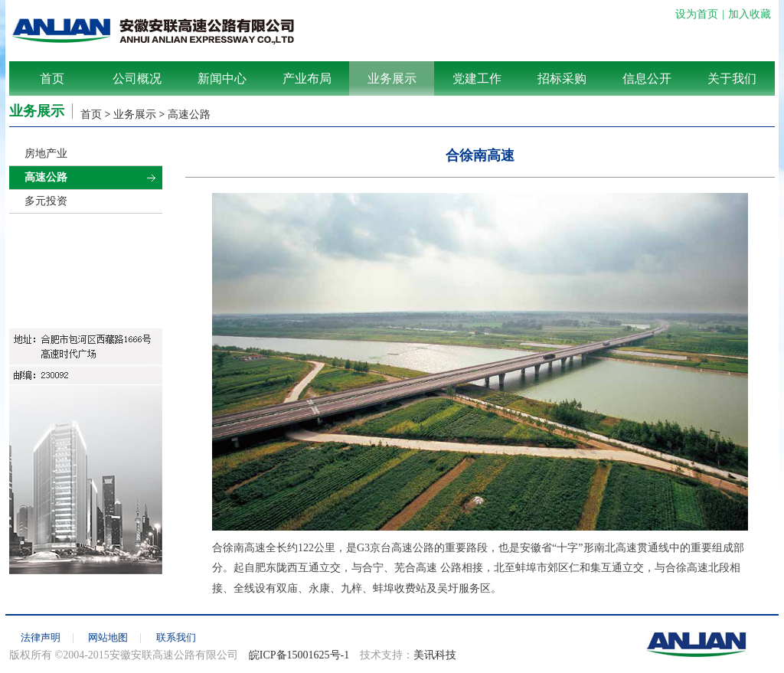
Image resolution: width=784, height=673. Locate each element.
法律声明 (41, 637)
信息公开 (647, 78)
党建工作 (477, 78)
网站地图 (108, 637)
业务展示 (392, 78)
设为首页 (697, 14)
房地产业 (46, 154)
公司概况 (137, 78)
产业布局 (307, 78)
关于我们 (732, 78)
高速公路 (189, 114)
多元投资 (46, 201)
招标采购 (562, 78)
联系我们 (176, 637)
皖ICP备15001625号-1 (299, 655)
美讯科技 (435, 655)
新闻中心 (222, 78)
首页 (52, 78)
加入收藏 (750, 14)
